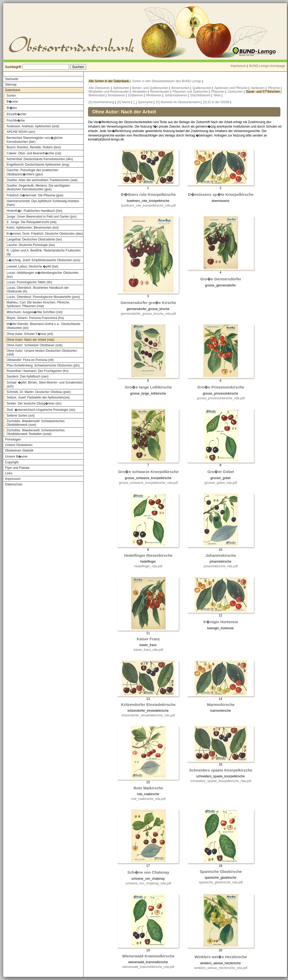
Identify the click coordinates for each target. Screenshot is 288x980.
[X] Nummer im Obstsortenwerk (178, 102)
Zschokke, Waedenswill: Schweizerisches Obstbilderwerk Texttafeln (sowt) (36, 432)
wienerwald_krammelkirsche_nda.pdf (148, 967)
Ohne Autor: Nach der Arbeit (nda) (30, 340)
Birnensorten (181, 88)
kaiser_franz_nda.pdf (148, 650)
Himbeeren (154, 95)
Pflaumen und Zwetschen (191, 92)
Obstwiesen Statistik (19, 450)
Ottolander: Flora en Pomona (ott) (30, 360)
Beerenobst (97, 95)
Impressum (238, 66)
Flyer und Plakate (17, 468)
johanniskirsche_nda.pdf (221, 566)
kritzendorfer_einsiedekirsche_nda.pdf (148, 715)
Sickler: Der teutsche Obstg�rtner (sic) (34, 403)
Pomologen (13, 439)
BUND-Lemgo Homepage (267, 66)
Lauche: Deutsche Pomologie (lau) (31, 245)
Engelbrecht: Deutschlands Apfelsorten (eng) (38, 165)
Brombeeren (117, 95)
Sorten (11, 96)
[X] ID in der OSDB (216, 102)
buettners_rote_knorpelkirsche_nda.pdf (148, 206)
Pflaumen (218, 92)
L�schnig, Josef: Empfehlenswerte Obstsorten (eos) (43, 260)
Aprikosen (258, 88)
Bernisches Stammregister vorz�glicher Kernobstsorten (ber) (35, 140)
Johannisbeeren (176, 95)
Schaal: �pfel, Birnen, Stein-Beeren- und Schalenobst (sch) (45, 384)
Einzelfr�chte (16, 114)
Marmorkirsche (221, 705)
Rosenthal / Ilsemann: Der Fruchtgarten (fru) (37, 371)
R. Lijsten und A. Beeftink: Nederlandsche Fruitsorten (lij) (44, 252)
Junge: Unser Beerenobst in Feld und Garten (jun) (42, 217)
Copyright (12, 462)
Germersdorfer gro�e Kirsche (148, 303)
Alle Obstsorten (100, 88)
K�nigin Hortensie (221, 622)
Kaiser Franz (148, 639)
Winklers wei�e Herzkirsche (221, 957)
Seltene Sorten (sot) (21, 416)
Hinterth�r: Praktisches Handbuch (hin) (34, 211)
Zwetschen (236, 92)
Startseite (12, 79)
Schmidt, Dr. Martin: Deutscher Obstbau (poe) (38, 392)
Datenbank (13, 90)
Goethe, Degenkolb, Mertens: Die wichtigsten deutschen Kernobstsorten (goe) (38, 187)
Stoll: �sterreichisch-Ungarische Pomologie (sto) (41, 410)
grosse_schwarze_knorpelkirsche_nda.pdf (148, 483)
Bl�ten (12, 108)
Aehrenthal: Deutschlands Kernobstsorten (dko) (40, 159)
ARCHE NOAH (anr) (21, 132)
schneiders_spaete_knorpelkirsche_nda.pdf (221, 781)
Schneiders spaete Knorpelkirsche (221, 770)
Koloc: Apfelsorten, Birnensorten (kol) (33, 228)
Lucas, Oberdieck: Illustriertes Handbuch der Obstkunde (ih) (38, 290)
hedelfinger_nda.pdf (148, 566)
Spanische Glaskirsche (221, 872)
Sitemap (11, 85)
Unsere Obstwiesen (19, 445)
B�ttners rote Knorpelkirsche (148, 195)
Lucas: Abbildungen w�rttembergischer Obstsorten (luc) (43, 275)
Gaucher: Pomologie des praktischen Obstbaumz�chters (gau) (32, 172)
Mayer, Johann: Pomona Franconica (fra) (35, 318)
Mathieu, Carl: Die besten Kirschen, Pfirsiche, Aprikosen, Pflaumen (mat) (38, 304)
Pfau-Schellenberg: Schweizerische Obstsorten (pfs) (43, 365)
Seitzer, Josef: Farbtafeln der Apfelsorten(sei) (38, 397)
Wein (218, 95)
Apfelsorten (122, 88)
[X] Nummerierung (101, 102)
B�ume (12, 102)
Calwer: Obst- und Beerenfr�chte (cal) (34, 153)
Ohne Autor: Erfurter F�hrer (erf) (30, 334)
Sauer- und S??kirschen (263, 92)
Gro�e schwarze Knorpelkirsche (148, 472)
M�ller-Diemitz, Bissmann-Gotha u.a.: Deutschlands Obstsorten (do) (43, 326)
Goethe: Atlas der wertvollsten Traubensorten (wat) (42, 180)
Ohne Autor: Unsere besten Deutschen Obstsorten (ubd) (42, 353)
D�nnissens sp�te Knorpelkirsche (221, 195)
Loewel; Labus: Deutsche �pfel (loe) (32, 266)
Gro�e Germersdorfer (221, 279)
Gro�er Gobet (221, 472)
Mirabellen (140, 92)
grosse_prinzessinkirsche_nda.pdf (221, 398)
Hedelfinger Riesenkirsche (148, 555)
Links (9, 473)
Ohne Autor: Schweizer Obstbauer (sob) (35, 345)
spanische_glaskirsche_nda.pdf (221, 882)
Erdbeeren (136, 95)
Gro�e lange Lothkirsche (148, 387)
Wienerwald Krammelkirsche (148, 956)
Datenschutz (14, 484)
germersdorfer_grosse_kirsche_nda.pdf (148, 314)
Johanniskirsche (221, 555)
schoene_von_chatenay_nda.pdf (148, 883)
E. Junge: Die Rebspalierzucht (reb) (32, 222)
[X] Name (124, 102)
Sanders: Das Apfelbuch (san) (27, 376)
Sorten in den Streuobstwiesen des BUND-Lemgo (167, 81)
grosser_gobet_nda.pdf (221, 483)
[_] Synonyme (143, 102)
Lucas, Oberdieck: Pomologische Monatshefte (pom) (43, 297)
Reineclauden (160, 92)
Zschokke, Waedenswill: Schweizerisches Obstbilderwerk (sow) (36, 423)
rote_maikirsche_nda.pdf (148, 799)
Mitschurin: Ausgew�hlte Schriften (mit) (35, 312)
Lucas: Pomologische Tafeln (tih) (29, 282)
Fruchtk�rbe (16, 120)
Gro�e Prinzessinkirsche (221, 387)
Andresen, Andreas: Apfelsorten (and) (33, 126)
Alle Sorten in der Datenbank (109, 81)
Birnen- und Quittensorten (151, 88)
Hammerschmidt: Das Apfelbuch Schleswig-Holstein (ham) (43, 203)
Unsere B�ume (16, 457)
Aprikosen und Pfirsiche (231, 88)
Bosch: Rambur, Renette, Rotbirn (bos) (34, 147)
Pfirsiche (274, 88)
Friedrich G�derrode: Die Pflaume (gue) (35, 195)
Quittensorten (202, 88)
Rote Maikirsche (148, 788)
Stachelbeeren (201, 95)
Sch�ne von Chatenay (148, 872)
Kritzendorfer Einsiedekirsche (148, 705)
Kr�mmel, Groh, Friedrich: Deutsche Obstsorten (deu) (45, 234)
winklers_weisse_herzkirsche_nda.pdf (221, 968)
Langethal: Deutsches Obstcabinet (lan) (34, 239)
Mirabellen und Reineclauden (109, 92)
